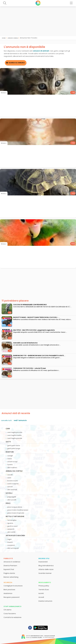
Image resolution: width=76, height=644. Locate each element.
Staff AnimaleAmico (12, 606)
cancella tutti (6, 420)
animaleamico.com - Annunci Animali (43, 636)
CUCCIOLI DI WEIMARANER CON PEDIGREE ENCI (30, 305)
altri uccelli (12, 500)
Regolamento (45, 582)
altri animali (12, 490)
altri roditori (12, 468)
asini (9, 478)
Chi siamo (8, 610)
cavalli (10, 475)
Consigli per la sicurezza (13, 586)
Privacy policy (44, 586)
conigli (10, 456)
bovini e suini (13, 481)
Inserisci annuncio (45, 601)
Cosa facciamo (10, 613)
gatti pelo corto (14, 445)
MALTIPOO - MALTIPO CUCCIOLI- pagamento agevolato (34, 330)
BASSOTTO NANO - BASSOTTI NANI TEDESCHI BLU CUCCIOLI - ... (36, 317)
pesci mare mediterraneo (18, 510)
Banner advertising (11, 577)
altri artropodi (13, 548)
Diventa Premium (10, 566)
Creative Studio (37, 637)
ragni (9, 539)
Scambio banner (45, 573)
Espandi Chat (9, 569)
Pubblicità (8, 558)
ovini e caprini (13, 484)
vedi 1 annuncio (20, 420)
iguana (10, 523)
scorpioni (11, 545)
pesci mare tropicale (16, 513)
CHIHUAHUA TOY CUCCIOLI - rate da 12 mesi (30, 368)
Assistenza (8, 593)
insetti (10, 542)
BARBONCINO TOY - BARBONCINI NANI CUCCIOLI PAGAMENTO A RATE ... (39, 356)
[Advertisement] (38, 21)
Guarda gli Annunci (17, 63)
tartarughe (12, 520)
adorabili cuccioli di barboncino (25, 343)
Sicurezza (8, 582)
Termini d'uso (44, 590)
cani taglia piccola (15, 432)
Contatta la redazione (12, 617)
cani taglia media (14, 435)
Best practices (9, 590)
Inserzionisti (43, 562)
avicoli (10, 487)
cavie (10, 459)
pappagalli (12, 497)
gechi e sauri (12, 526)
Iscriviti (41, 593)
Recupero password (11, 597)
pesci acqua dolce (15, 507)
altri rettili (11, 532)
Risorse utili (44, 558)
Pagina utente (9, 573)
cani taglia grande (15, 438)
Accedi (41, 597)
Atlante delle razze (46, 569)
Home (4, 38)
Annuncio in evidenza (12, 562)
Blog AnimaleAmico (46, 566)
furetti (10, 465)
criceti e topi (12, 462)
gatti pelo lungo (14, 448)
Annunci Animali (13, 38)
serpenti (11, 529)
